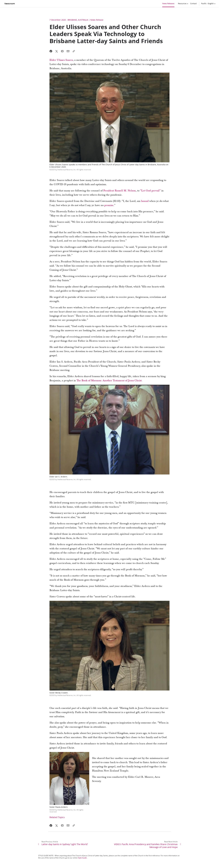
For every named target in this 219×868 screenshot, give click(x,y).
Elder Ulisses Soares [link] (61, 60)
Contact (193, 3)
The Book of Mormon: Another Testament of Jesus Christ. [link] (109, 381)
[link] (145, 201)
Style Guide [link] (82, 858)
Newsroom (10, 4)
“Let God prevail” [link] (150, 191)
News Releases (168, 3)
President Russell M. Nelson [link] (120, 191)
